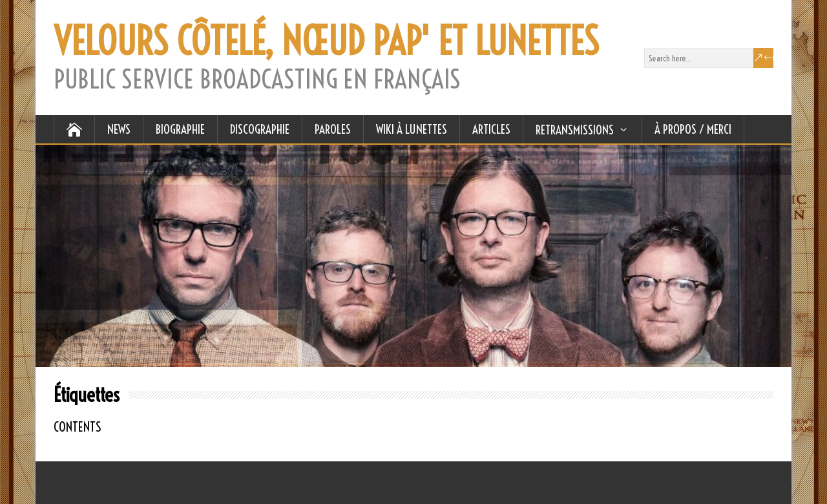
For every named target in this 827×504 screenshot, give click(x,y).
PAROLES (333, 129)
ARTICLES (491, 129)
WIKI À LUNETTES (412, 129)
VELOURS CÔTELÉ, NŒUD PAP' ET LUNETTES (326, 41)
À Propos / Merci (693, 129)
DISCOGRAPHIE (260, 129)
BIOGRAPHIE (180, 129)
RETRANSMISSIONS (575, 130)
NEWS (119, 129)
